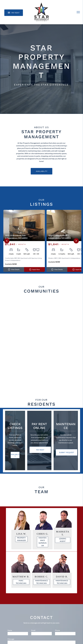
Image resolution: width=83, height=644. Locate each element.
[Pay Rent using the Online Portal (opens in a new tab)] (14, 13)
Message (11, 639)
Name (10, 630)
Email (33, 630)
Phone (57, 630)
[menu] (78, 12)
